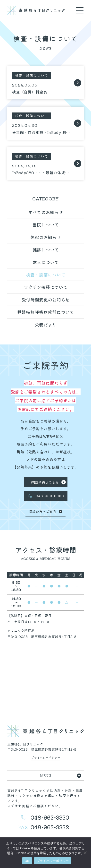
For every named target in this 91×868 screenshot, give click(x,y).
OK (27, 861)
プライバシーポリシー (53, 861)
